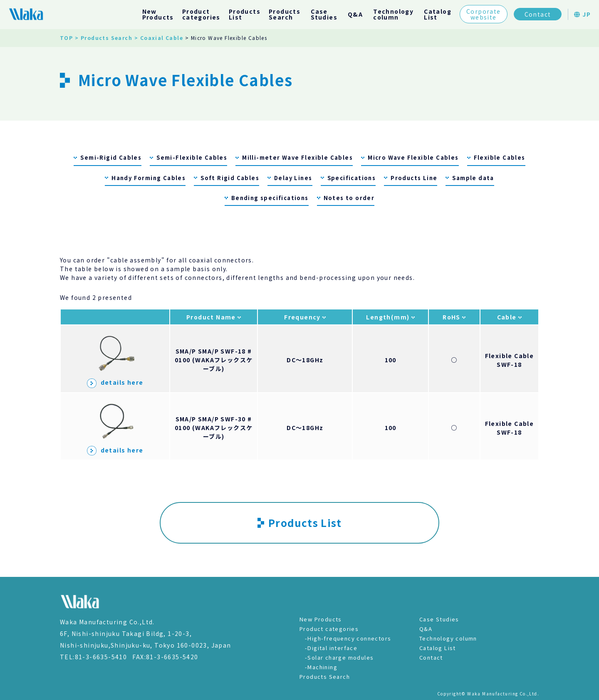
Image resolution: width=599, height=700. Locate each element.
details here (115, 382)
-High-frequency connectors (348, 638)
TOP (66, 38)
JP (582, 14)
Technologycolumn (393, 14)
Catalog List (438, 648)
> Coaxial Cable (159, 38)
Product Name (212, 317)
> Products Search (104, 38)
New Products (321, 619)
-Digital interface (331, 648)
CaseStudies (324, 14)
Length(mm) (389, 317)
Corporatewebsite (484, 14)
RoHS (452, 317)
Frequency (303, 317)
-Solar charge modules (339, 657)
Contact (538, 14)
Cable (508, 317)
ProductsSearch (285, 14)
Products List (299, 523)
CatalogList (438, 14)
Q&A (355, 14)
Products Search (325, 677)
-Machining (321, 667)
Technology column (448, 638)
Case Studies (439, 619)
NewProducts (158, 14)
